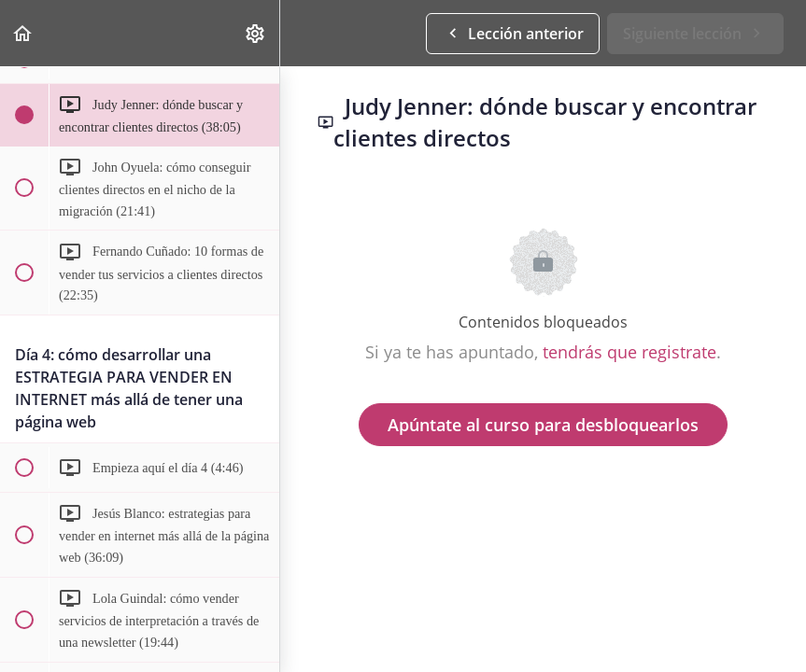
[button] (23, 33)
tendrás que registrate (629, 352)
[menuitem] (256, 33)
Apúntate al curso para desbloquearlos (543, 425)
